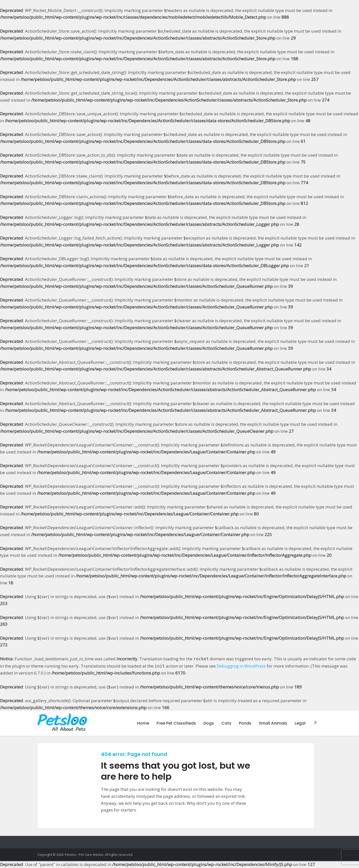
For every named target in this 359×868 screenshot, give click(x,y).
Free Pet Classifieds (176, 723)
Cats (226, 723)
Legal (300, 723)
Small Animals (273, 723)
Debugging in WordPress (241, 666)
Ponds (245, 723)
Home (143, 723)
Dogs (209, 723)
